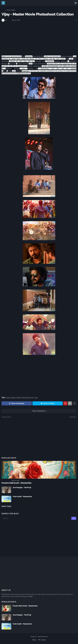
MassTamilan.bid (43, 637)
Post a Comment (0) (39, 411)
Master (19, 398)
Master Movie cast (28, 398)
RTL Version (42, 640)
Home (3, 10)
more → (31, 596)
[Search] (39, 518)
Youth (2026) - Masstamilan (22, 497)
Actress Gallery (11, 10)
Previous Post (7, 417)
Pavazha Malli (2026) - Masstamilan (17, 483)
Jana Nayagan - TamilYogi (22, 488)
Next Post (73, 417)
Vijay (36, 398)
